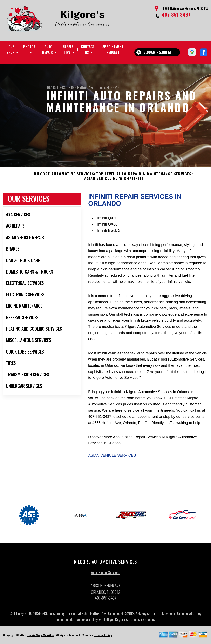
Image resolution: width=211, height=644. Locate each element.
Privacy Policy (103, 636)
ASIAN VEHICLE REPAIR (105, 180)
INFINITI (136, 180)
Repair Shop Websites (40, 636)
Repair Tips (68, 49)
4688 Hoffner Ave (81, 87)
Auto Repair (47, 49)
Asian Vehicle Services (112, 457)
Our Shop (11, 49)
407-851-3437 (176, 14)
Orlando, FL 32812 (107, 87)
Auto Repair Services (105, 574)
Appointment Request (113, 49)
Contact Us (88, 49)
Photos (29, 46)
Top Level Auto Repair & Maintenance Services (144, 175)
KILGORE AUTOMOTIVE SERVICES (64, 175)
